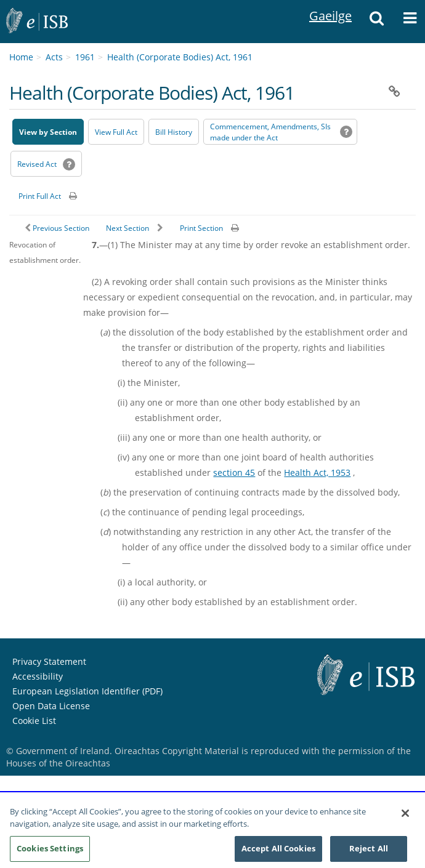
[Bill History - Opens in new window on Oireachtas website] (174, 132)
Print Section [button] (201, 228)
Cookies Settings (50, 848)
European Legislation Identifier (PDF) (87, 691)
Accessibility (38, 676)
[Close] (405, 813)
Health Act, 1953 (317, 472)
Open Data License (51, 706)
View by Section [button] (48, 132)
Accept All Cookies (278, 848)
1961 (85, 57)
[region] (212, 831)
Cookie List (34, 721)
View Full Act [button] (116, 132)
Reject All (369, 848)
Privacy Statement (49, 661)
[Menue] (410, 22)
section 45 (234, 472)
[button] (395, 92)
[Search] (376, 22)
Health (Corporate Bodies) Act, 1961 (180, 57)
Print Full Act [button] (40, 196)
